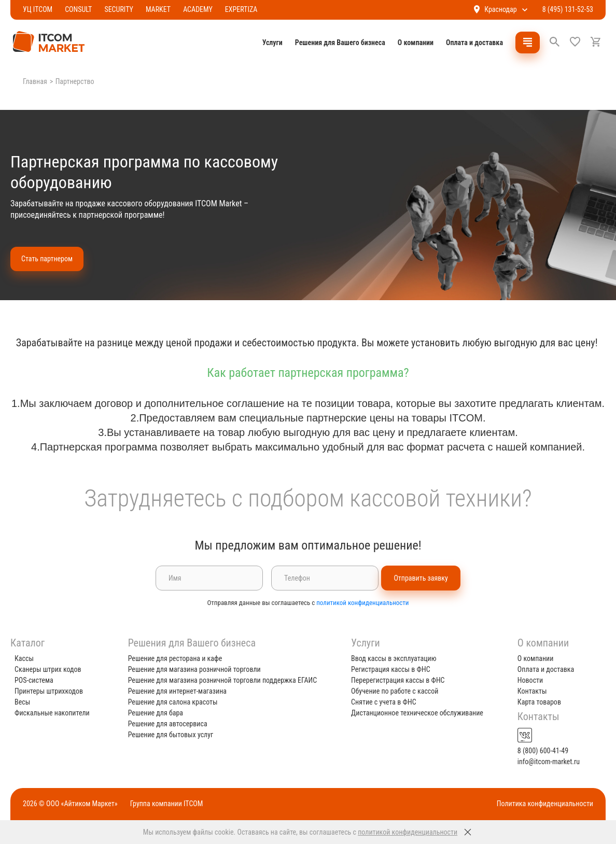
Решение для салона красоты (176, 702)
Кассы (29, 658)
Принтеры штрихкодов (54, 691)
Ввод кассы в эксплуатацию (394, 658)
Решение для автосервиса (170, 724)
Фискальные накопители (57, 713)
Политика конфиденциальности (540, 804)
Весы (27, 702)
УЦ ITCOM (43, 9)
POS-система (39, 680)
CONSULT (83, 9)
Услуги (267, 43)
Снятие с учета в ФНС (384, 702)
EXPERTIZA (247, 9)
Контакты (530, 691)
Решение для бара (158, 713)
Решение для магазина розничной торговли (197, 669)
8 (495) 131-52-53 (563, 9)
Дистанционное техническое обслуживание (417, 713)
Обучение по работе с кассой (395, 691)
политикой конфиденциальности (362, 617)
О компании (410, 43)
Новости (528, 680)
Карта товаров (537, 702)
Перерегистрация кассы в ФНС (398, 680)
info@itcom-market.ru (546, 762)
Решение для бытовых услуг (173, 735)
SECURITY (124, 9)
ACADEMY (203, 9)
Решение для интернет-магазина (180, 691)
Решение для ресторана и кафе (178, 658)
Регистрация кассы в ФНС (391, 669)
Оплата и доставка (469, 43)
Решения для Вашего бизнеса (335, 43)
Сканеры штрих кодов (53, 669)
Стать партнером (52, 259)
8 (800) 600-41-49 (540, 751)
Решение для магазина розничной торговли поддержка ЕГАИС (225, 680)
